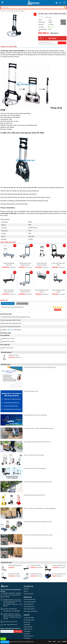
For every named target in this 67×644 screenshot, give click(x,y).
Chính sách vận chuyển (30, 602)
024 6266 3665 (16, 611)
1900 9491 (9, 330)
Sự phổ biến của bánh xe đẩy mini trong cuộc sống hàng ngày (40, 367)
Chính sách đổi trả (28, 604)
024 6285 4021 (13, 609)
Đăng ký (18, 631)
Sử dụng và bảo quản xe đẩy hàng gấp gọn (35, 468)
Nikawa (50, 22)
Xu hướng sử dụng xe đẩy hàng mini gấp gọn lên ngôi (37, 522)
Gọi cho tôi (62, 43)
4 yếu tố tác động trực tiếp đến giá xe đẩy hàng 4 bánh (38, 482)
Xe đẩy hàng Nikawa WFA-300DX (58, 291)
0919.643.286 (7, 348)
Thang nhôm (27, 625)
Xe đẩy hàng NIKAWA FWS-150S (9, 264)
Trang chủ (3, 11)
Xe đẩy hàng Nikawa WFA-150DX (58, 264)
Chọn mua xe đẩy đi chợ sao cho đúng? (34, 455)
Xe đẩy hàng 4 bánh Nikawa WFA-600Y (9, 291)
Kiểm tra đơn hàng (28, 594)
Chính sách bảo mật (29, 607)
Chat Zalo (5, 642)
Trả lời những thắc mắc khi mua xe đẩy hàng (35, 415)
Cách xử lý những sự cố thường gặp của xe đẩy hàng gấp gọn (40, 508)
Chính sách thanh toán (30, 599)
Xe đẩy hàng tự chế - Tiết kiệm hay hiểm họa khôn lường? (39, 428)
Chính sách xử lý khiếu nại (30, 611)
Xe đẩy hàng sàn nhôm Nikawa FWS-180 (25, 264)
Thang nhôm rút (28, 629)
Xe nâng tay (27, 634)
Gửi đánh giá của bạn (8, 304)
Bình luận (49, 17)
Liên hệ (26, 591)
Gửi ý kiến (58, 310)
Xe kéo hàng (27, 638)
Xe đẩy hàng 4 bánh (29, 618)
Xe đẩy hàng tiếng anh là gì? (31, 391)
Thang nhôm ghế (28, 627)
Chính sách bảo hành (29, 609)
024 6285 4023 (7, 611)
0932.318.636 (7, 339)
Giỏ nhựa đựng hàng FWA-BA (59, 574)
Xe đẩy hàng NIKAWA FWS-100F (14, 574)
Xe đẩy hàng (10, 11)
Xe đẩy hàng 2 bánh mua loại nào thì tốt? (34, 495)
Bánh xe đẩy (27, 622)
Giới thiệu (26, 589)
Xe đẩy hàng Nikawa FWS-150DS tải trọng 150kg (15, 566)
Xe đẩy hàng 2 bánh (29, 620)
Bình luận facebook (22, 304)
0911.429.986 (7, 342)
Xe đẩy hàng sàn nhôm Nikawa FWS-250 (25, 291)
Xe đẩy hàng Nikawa (19, 11)
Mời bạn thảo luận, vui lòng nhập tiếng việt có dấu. (25, 309)
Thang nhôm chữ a (29, 636)
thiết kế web (17, 642)
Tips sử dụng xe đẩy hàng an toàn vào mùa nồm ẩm (37, 442)
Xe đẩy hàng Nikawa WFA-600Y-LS (42, 291)
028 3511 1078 (13, 622)
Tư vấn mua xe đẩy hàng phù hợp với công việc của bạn (38, 535)
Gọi (3, 639)
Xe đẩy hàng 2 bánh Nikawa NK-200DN (42, 264)
